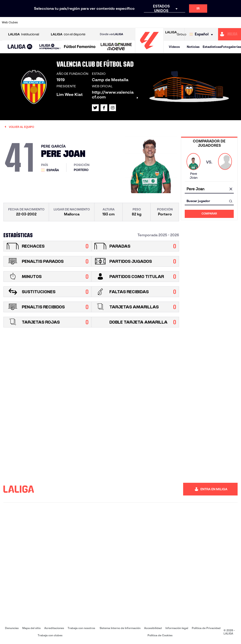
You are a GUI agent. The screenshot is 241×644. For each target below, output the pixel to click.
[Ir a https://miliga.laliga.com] (230, 34)
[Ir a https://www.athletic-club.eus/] (25, 22)
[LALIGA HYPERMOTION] (50, 47)
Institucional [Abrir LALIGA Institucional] (24, 34)
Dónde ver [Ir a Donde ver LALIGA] (111, 34)
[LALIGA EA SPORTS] (20, 47)
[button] (20, 47)
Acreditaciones (54, 628)
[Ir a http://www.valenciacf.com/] (225, 22)
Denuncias (12, 628)
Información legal (177, 628)
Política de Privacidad (206, 628)
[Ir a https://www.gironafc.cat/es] (103, 22)
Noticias (193, 47)
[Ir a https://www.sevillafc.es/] (214, 22)
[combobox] (209, 189)
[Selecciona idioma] (202, 34)
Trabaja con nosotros (81, 628)
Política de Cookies (160, 635)
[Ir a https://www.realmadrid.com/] (180, 22)
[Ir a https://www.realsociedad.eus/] (203, 22)
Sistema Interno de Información (120, 628)
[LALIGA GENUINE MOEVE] (116, 47)
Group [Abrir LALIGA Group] (176, 34)
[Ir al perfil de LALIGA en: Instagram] (113, 108)
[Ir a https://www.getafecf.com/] (92, 22)
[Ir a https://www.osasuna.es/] (47, 22)
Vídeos (174, 47)
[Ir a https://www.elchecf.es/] (70, 22)
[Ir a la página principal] (149, 51)
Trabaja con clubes (50, 635)
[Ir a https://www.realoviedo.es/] (192, 22)
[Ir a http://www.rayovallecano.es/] (125, 22)
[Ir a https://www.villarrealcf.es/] (236, 22)
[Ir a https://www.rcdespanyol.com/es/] (147, 22)
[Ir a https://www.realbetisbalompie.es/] (169, 22)
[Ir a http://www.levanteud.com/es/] (114, 22)
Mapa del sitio (31, 628)
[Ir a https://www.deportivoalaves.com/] (59, 22)
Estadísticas (212, 47)
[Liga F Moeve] (80, 47)
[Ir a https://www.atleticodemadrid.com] (37, 22)
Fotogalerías (231, 47)
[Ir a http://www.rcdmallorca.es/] (158, 22)
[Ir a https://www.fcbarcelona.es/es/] (81, 22)
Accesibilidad (153, 628)
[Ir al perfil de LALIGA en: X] (95, 108)
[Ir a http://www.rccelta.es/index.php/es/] (136, 22)
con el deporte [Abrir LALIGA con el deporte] (68, 34)
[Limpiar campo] (231, 189)
